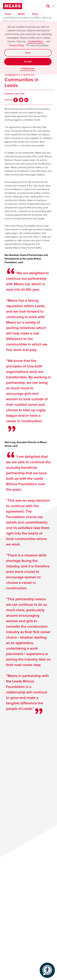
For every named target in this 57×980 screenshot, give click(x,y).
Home (8, 14)
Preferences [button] (28, 69)
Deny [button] (28, 53)
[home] (13, 6)
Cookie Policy (35, 41)
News (35, 14)
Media (22, 14)
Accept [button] (28, 62)
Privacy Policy (17, 45)
